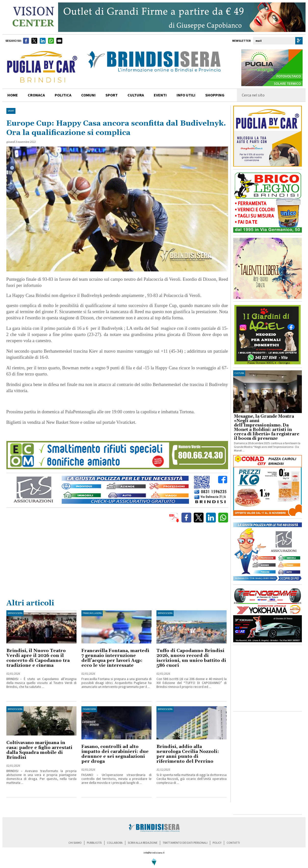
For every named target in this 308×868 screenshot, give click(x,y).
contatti (233, 843)
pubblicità (94, 843)
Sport (11, 111)
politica (63, 95)
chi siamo (75, 843)
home (13, 95)
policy (217, 843)
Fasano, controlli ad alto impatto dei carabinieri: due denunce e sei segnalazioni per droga (115, 754)
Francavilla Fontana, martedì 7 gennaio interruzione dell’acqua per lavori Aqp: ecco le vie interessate (115, 658)
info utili (186, 95)
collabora (115, 843)
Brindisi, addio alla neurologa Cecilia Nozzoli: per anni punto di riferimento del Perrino (188, 754)
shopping (215, 95)
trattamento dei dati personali (185, 843)
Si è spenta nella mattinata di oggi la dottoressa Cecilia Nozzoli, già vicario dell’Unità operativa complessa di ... (192, 779)
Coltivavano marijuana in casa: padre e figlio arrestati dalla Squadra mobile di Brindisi (39, 750)
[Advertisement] (117, 562)
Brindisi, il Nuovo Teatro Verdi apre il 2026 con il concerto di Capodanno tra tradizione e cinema (38, 658)
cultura (136, 95)
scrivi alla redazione (143, 843)
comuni (88, 95)
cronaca (36, 95)
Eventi (160, 95)
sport (112, 95)
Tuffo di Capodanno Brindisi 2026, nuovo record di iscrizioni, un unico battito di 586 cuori (191, 658)
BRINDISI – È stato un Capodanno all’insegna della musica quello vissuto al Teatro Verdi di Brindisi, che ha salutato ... (41, 683)
